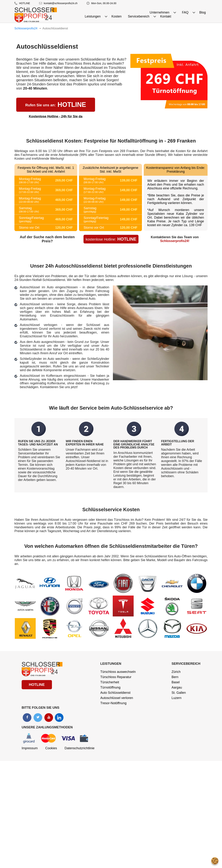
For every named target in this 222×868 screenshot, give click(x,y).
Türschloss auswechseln (118, 672)
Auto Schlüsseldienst (115, 693)
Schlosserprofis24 (26, 28)
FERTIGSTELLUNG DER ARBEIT (178, 443)
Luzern (176, 698)
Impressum (30, 748)
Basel (176, 682)
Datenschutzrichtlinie (80, 748)
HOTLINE (25, 3)
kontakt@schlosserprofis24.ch (61, 3)
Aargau (177, 687)
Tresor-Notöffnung (113, 703)
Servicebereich (186, 664)
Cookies (51, 748)
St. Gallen (179, 693)
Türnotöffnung (110, 687)
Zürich (176, 672)
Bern (175, 677)
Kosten (117, 16)
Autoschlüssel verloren (117, 698)
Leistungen (111, 664)
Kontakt (166, 16)
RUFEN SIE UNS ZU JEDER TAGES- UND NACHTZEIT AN (38, 443)
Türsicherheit (110, 682)
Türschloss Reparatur (116, 677)
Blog (203, 12)
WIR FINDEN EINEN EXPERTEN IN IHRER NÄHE (85, 443)
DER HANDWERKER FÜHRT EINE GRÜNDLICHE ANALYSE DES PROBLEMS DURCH (134, 444)
